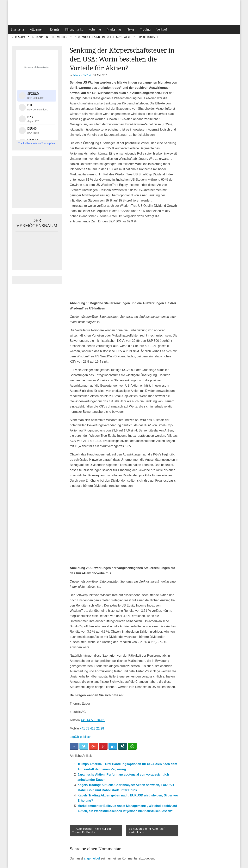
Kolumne (95, 29)
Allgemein (37, 29)
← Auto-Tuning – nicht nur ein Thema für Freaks (91, 830)
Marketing (114, 29)
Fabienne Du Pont (82, 75)
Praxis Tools (146, 37)
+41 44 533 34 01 (93, 720)
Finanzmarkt (74, 29)
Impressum (18, 37)
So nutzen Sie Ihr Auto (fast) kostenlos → (147, 830)
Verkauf (162, 29)
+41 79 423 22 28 (92, 728)
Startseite (17, 29)
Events (55, 29)
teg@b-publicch (81, 737)
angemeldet (92, 858)
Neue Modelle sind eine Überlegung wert (102, 37)
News (131, 29)
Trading (146, 29)
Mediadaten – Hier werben (50, 37)
